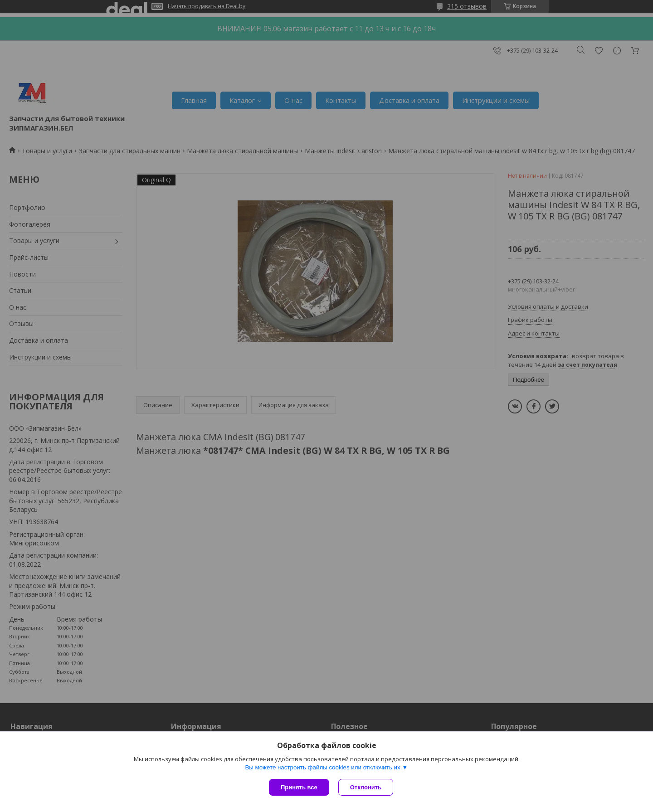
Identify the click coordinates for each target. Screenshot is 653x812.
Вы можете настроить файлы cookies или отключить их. (323, 767)
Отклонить (366, 787)
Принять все (299, 787)
